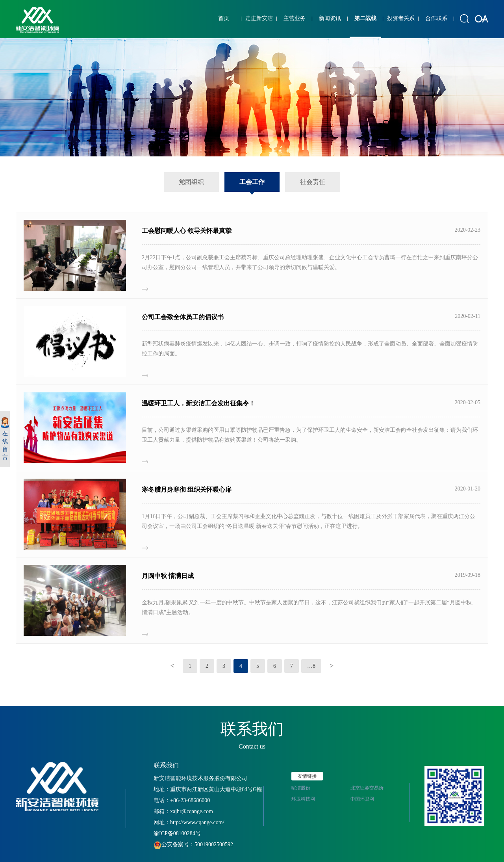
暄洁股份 (301, 788)
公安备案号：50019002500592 (193, 844)
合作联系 (436, 18)
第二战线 (365, 18)
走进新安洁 (259, 18)
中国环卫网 (362, 799)
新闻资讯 (330, 18)
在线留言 (5, 439)
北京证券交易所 (367, 788)
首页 (224, 18)
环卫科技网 (303, 799)
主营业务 (295, 18)
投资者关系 (401, 18)
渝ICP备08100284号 (177, 833)
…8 (311, 666)
